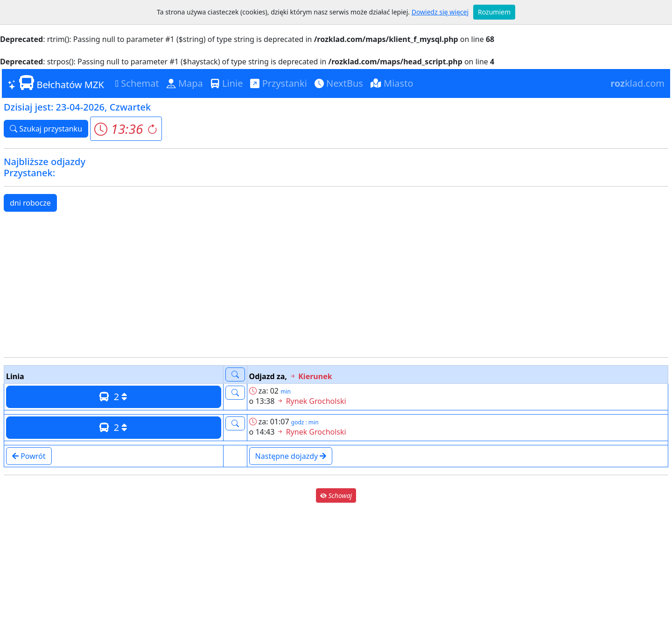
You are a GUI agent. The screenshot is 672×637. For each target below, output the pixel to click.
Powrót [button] (29, 456)
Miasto (392, 83)
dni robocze (30, 203)
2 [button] (113, 397)
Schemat (137, 83)
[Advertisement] (336, 284)
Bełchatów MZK (56, 83)
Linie (227, 83)
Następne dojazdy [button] (291, 456)
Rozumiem (494, 12)
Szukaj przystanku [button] (46, 129)
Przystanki (278, 83)
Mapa (185, 83)
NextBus (339, 83)
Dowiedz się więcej (440, 12)
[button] (126, 129)
